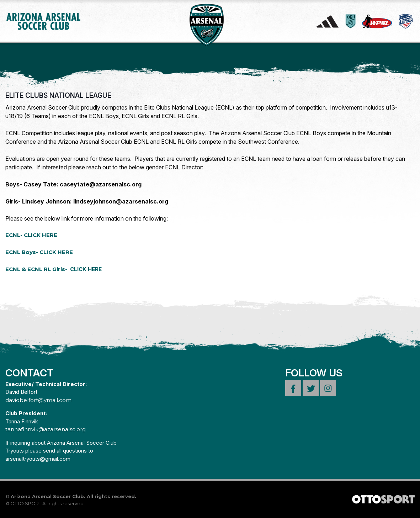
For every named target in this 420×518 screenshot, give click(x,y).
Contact (29, 373)
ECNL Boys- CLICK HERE (39, 252)
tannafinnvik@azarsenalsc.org (46, 429)
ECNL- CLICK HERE (31, 235)
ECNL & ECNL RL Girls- (54, 269)
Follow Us (314, 373)
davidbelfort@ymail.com (38, 400)
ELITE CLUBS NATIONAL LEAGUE (58, 95)
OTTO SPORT (26, 503)
